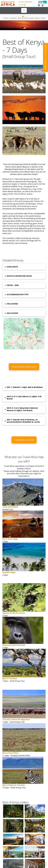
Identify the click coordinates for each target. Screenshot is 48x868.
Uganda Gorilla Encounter (14, 613)
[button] (24, 10)
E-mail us (22, 5)
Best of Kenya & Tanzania (14, 785)
